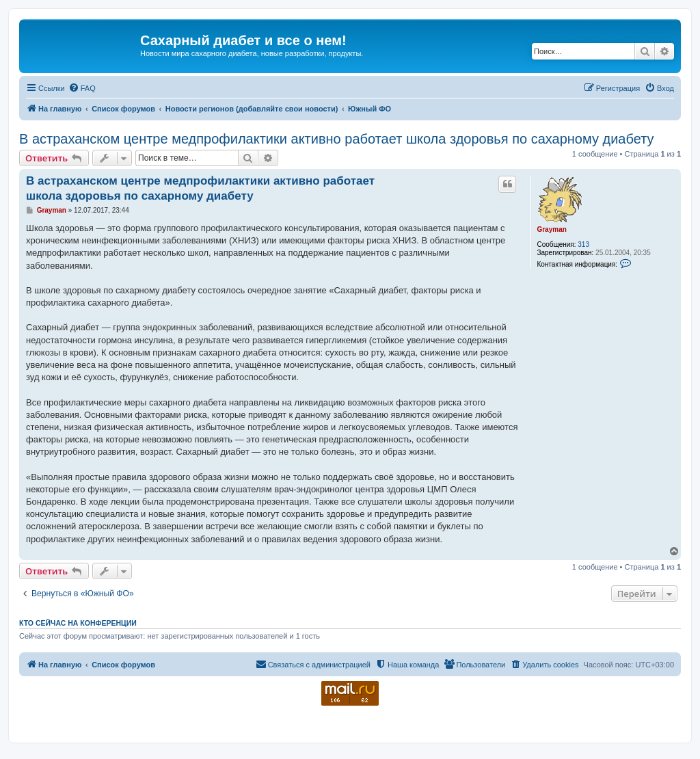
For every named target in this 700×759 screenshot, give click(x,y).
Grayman (551, 229)
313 (583, 244)
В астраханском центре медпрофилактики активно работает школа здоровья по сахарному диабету (337, 139)
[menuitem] (82, 88)
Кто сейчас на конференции (78, 623)
